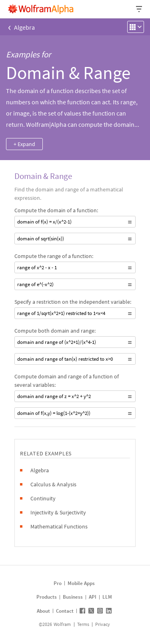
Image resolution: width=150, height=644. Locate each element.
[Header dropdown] (140, 9)
